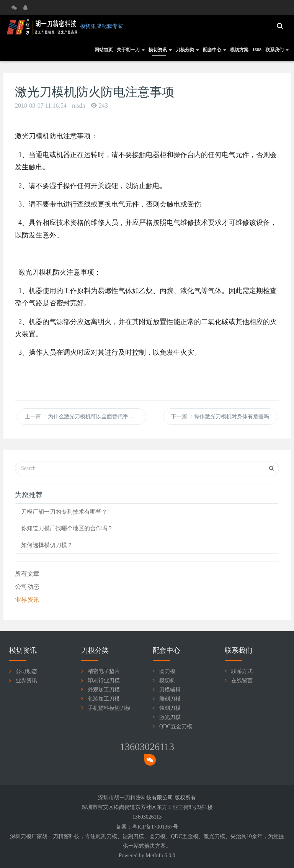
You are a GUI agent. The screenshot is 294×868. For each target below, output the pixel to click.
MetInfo (154, 856)
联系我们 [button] (277, 50)
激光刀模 (170, 717)
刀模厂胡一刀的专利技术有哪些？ (64, 512)
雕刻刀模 (170, 699)
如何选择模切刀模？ (47, 545)
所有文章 (27, 574)
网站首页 (104, 50)
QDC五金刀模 (176, 726)
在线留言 (242, 680)
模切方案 (239, 50)
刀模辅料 (170, 690)
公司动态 (27, 587)
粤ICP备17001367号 (155, 827)
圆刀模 (167, 671)
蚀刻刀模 (170, 708)
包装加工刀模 (104, 699)
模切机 (167, 680)
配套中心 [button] (215, 50)
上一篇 (85, 417)
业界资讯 (27, 600)
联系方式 (242, 671)
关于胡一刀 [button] (131, 50)
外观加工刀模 (104, 690)
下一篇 (220, 417)
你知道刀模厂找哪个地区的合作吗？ (67, 528)
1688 (257, 50)
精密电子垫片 (104, 671)
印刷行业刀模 (104, 680)
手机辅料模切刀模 (109, 708)
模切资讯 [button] (160, 50)
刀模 (112, 836)
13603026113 (147, 747)
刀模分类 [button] (187, 50)
